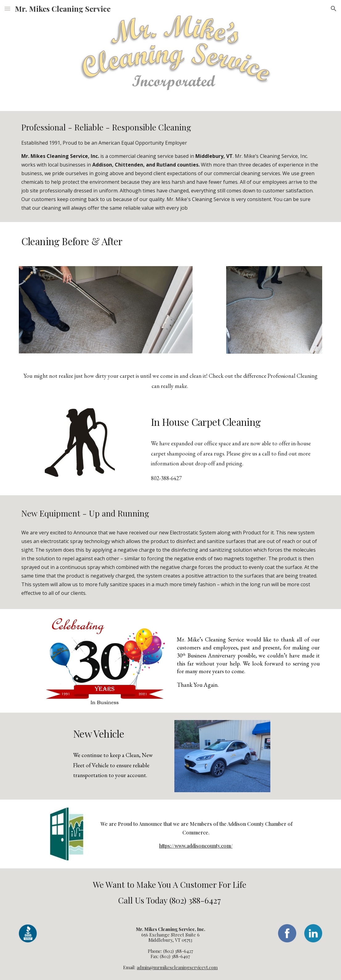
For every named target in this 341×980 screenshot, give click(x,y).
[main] (171, 167)
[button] (7, 8)
